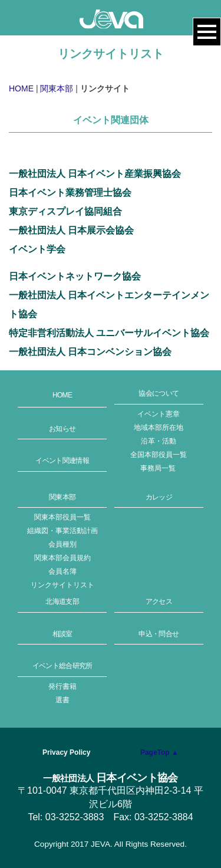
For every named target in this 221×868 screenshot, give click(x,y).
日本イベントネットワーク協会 (75, 276)
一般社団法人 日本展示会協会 (71, 230)
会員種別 (62, 544)
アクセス (159, 601)
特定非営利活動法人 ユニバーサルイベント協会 (109, 333)
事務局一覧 (158, 468)
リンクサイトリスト (62, 585)
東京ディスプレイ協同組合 (65, 211)
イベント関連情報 (62, 461)
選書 (62, 700)
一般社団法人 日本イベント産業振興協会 (95, 174)
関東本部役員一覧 (62, 517)
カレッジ (159, 497)
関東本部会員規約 (62, 558)
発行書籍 (62, 686)
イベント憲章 (159, 414)
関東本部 (57, 88)
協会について (159, 393)
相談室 (62, 634)
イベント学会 (37, 249)
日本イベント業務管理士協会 (70, 193)
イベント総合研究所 (62, 666)
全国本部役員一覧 (159, 455)
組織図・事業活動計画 (62, 531)
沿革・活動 (159, 441)
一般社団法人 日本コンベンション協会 (90, 352)
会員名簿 (62, 571)
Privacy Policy (66, 752)
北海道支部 (62, 601)
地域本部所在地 (159, 428)
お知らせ (62, 429)
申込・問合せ (159, 634)
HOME (21, 88)
